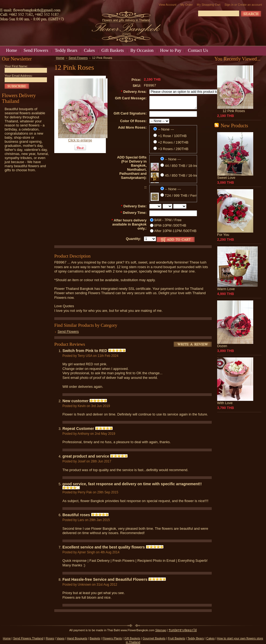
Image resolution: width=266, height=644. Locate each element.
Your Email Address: (19, 76)
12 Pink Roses (234, 111)
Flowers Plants (112, 638)
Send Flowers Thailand (28, 638)
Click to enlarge (80, 140)
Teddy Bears (196, 638)
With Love (225, 403)
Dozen (222, 346)
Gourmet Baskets (154, 638)
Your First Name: (16, 66)
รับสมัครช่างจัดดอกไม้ (183, 630)
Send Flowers (78, 58)
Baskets (95, 638)
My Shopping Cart (209, 5)
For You (223, 235)
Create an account (250, 5)
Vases (60, 638)
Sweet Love (226, 178)
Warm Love (226, 289)
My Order (187, 5)
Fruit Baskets (176, 638)
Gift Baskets (132, 638)
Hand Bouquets (77, 638)
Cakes (210, 638)
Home (60, 58)
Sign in (229, 5)
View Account (168, 5)
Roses (50, 638)
